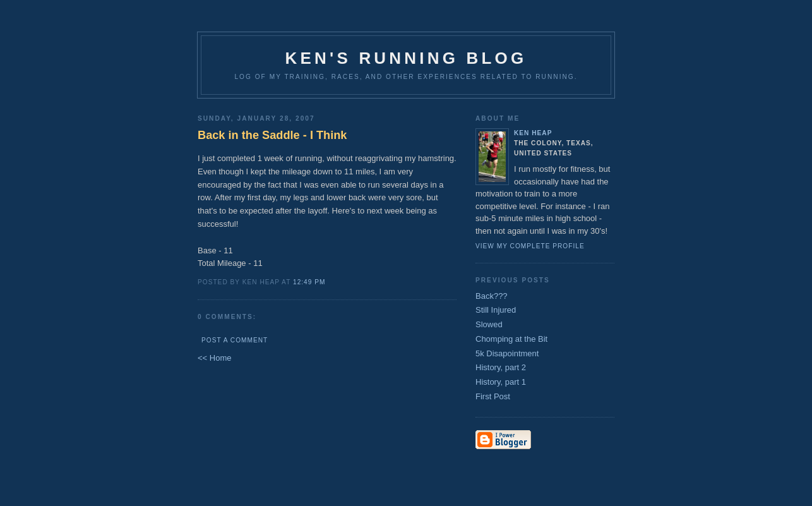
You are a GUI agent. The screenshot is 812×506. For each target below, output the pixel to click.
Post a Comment (235, 340)
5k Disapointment (507, 353)
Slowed (489, 324)
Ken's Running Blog (406, 58)
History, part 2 (501, 367)
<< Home (214, 358)
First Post (493, 396)
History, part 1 (501, 382)
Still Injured (496, 310)
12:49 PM (309, 282)
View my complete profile (530, 246)
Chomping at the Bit (511, 339)
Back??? (492, 296)
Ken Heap (533, 133)
